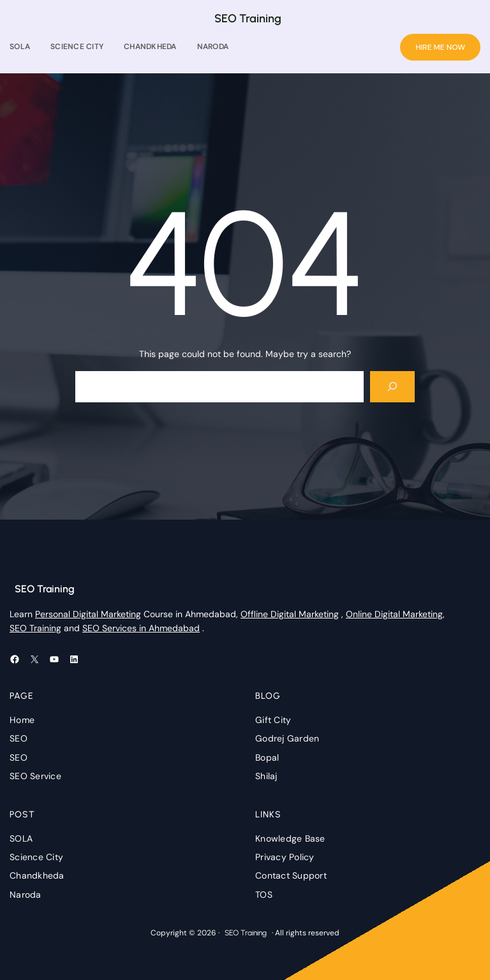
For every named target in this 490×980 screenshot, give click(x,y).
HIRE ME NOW (440, 47)
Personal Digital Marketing (88, 614)
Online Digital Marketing (394, 614)
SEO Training (248, 18)
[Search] (393, 387)
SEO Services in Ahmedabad (141, 628)
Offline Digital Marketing (290, 614)
